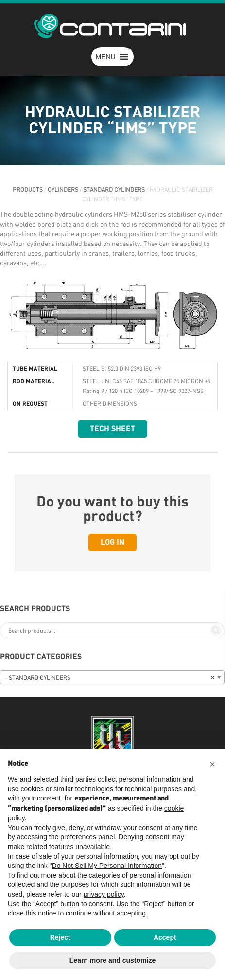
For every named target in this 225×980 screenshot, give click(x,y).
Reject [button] (60, 937)
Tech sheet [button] (112, 429)
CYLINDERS (63, 190)
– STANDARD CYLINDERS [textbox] (109, 678)
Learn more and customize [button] (112, 960)
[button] (105, 57)
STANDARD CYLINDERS (114, 190)
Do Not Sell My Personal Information (107, 866)
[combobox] (112, 677)
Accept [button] (165, 937)
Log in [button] (112, 542)
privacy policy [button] (104, 894)
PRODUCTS (28, 190)
